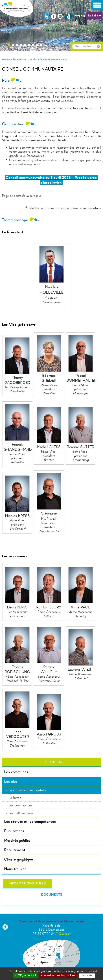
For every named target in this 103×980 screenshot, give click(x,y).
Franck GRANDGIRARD (18, 447)
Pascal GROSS (49, 734)
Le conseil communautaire (53, 59)
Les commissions (20, 805)
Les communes (16, 772)
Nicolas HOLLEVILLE (52, 290)
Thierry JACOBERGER (17, 380)
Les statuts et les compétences (30, 821)
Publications (14, 831)
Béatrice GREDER (49, 378)
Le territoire (19, 59)
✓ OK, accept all (25, 975)
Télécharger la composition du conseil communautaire (65, 208)
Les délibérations (21, 813)
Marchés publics (17, 840)
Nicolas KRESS (17, 516)
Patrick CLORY (49, 607)
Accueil (6, 59)
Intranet (75, 16)
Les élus (33, 59)
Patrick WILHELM (49, 669)
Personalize (87, 976)
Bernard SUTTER (80, 447)
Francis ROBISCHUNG (17, 669)
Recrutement (15, 850)
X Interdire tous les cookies (58, 975)
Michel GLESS (49, 447)
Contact (65, 934)
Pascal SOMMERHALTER (82, 378)
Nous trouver (15, 869)
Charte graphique (19, 859)
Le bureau (16, 798)
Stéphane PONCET (49, 516)
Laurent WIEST (80, 669)
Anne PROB (81, 607)
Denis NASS (17, 607)
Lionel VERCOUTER (17, 734)
